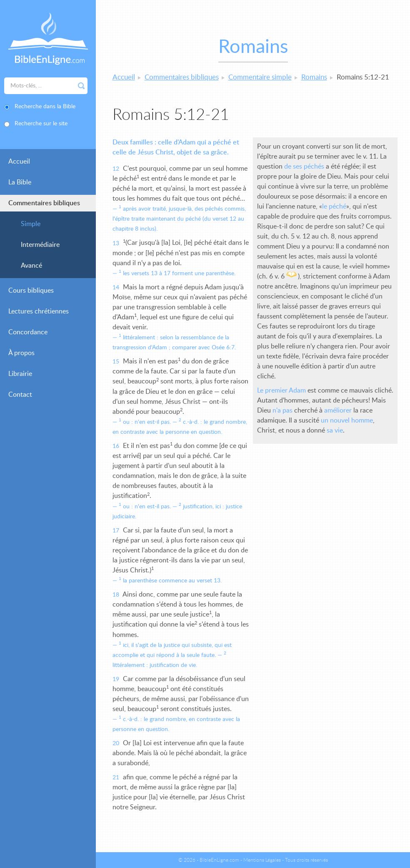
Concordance (28, 332)
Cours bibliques (31, 291)
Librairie (20, 374)
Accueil (19, 162)
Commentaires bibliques (44, 203)
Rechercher (81, 86)
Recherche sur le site (41, 124)
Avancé (31, 266)
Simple (31, 224)
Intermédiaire (40, 245)
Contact (20, 395)
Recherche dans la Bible (45, 107)
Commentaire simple (260, 77)
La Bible (20, 182)
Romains (314, 77)
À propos (21, 353)
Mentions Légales (262, 860)
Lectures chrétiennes (39, 311)
